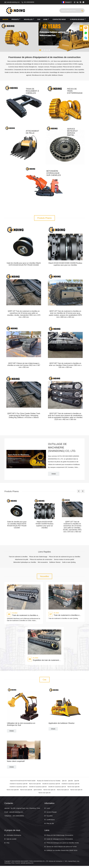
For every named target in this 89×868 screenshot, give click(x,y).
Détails (54, 476)
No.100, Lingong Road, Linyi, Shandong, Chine (25, 810)
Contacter (9, 805)
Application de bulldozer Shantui (61, 725)
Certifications (51, 822)
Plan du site (50, 826)
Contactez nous (59, 19)
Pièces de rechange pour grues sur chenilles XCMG (63, 845)
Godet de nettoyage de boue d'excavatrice (60, 841)
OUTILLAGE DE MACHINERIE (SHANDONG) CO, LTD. (62, 449)
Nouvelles (50, 818)
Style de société (11, 841)
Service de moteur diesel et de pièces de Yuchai (62, 849)
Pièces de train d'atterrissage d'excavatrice (60, 837)
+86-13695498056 (29, 2)
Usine (46, 19)
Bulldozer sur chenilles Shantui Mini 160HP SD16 (62, 853)
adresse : (7, 810)
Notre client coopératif (16, 763)
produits (16, 19)
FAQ (8, 845)
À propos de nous (78, 19)
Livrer (48, 810)
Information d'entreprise (14, 837)
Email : (7, 814)
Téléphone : (8, 818)
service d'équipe (52, 814)
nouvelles (29, 19)
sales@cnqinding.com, (13, 2)
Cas (39, 19)
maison (5, 19)
